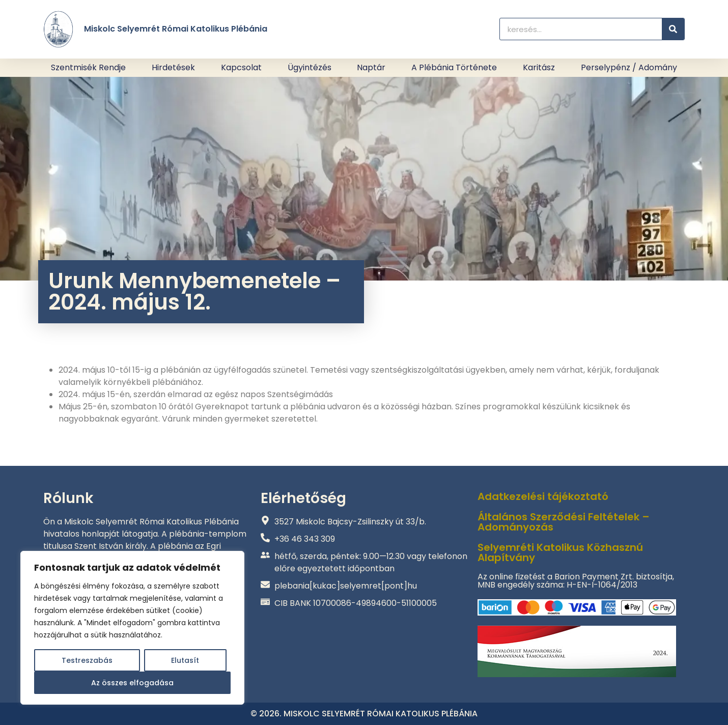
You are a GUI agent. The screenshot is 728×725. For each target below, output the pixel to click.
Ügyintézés (310, 67)
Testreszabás (87, 660)
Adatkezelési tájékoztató (543, 496)
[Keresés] (673, 29)
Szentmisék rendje (88, 67)
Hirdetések (173, 67)
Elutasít (185, 660)
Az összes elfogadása (132, 683)
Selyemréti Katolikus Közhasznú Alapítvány (560, 552)
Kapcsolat (241, 67)
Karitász (539, 67)
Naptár (371, 67)
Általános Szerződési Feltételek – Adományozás (564, 522)
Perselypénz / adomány (629, 67)
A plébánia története (454, 67)
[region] (132, 628)
